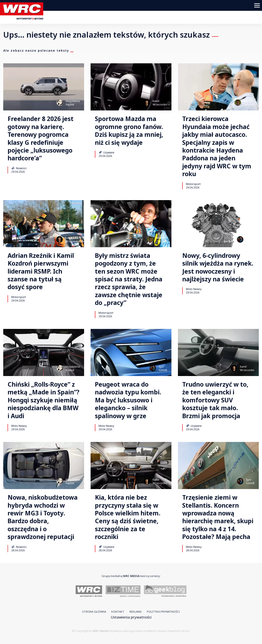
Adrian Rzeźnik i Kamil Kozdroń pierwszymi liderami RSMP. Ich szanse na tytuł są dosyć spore (41, 271)
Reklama (136, 612)
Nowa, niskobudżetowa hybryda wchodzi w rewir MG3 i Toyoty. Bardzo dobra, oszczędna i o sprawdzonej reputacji (43, 517)
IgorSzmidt (250, 240)
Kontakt (118, 612)
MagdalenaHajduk (73, 103)
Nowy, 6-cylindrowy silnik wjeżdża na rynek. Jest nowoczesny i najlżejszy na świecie (218, 267)
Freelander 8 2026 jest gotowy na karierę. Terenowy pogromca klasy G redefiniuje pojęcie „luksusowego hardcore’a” (41, 138)
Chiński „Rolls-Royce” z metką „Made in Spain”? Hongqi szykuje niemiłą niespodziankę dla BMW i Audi (43, 400)
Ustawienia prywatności (131, 617)
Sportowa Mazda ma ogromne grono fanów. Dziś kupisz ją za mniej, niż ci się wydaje (129, 131)
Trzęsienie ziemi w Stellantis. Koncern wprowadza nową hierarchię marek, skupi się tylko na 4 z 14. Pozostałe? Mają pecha (218, 517)
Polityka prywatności (163, 612)
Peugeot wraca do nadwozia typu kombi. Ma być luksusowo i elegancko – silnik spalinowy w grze (128, 400)
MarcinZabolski (249, 103)
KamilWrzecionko (160, 103)
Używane (106, 152)
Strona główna (94, 612)
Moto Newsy (194, 289)
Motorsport (193, 184)
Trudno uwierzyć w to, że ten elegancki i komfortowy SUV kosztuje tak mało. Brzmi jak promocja (215, 400)
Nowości (19, 168)
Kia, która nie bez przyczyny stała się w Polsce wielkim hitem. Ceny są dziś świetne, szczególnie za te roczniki (128, 517)
